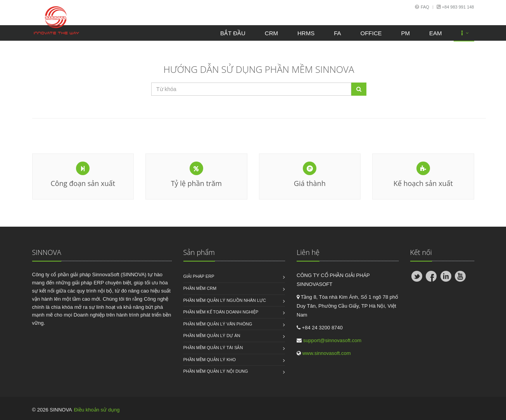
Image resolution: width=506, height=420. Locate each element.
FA (337, 33)
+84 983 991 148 (458, 7)
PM (405, 33)
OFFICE (371, 33)
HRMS (306, 33)
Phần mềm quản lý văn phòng (218, 324)
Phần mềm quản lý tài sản (213, 348)
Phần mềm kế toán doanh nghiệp (221, 312)
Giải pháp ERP (199, 276)
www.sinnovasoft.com (327, 353)
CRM (271, 33)
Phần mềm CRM (200, 288)
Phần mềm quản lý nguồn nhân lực (225, 300)
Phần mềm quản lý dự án (212, 336)
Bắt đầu (233, 33)
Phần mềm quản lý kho (210, 360)
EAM (436, 33)
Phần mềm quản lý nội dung (216, 371)
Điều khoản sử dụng (97, 410)
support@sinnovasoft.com (332, 340)
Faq (425, 7)
